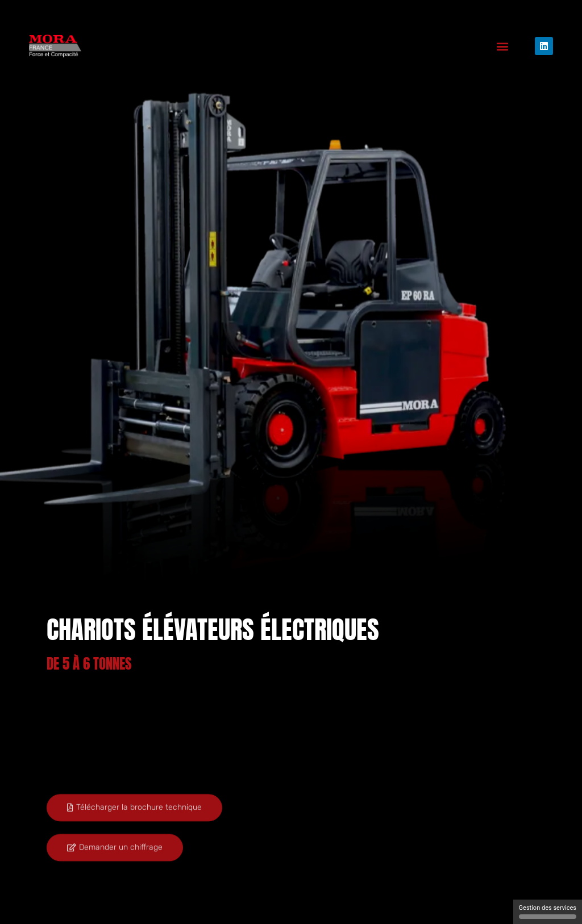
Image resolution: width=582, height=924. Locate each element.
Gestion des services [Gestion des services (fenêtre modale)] (548, 912)
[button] (503, 46)
